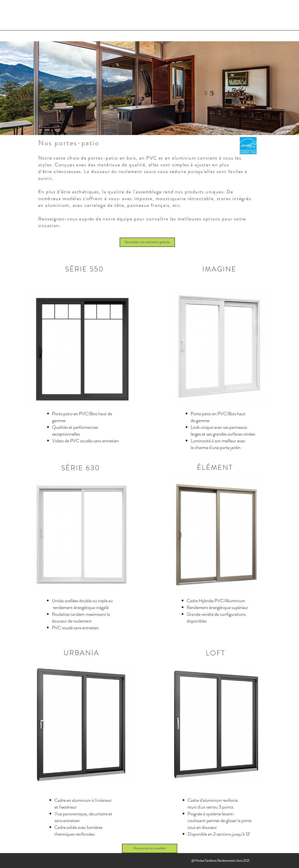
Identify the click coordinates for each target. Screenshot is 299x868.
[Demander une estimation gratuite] (147, 242)
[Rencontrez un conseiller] (150, 848)
